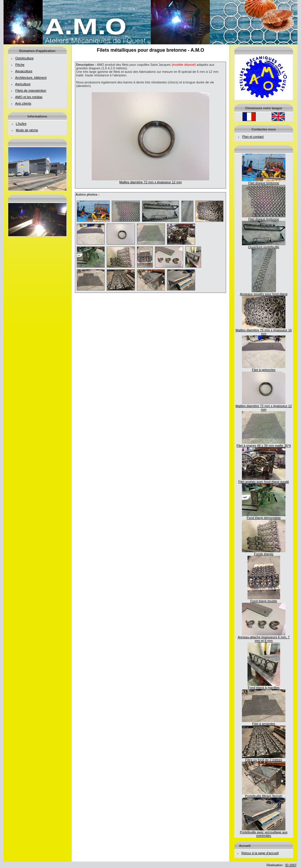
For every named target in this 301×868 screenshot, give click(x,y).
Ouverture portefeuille (264, 246)
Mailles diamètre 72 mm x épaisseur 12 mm (264, 406)
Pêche (20, 65)
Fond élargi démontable (264, 516)
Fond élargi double (264, 600)
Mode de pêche (27, 130)
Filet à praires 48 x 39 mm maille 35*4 (264, 444)
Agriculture (23, 84)
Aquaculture (24, 71)
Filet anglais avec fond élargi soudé (264, 480)
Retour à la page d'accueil (260, 853)
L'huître (21, 124)
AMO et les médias (29, 97)
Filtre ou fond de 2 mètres (264, 758)
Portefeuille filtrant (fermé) (264, 795)
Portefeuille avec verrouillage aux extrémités (264, 832)
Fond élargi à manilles (264, 686)
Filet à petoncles (264, 368)
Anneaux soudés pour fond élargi (264, 293)
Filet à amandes (264, 722)
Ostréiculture (24, 58)
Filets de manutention (31, 90)
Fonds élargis (264, 553)
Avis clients (23, 103)
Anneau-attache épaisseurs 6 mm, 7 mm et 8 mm (264, 637)
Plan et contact (253, 137)
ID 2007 (291, 865)
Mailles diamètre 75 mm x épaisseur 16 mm (264, 330)
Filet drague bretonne (264, 182)
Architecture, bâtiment (31, 78)
